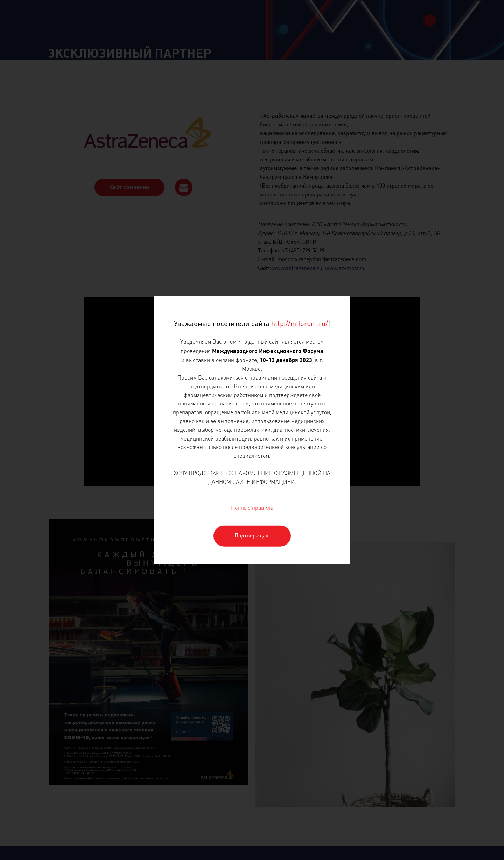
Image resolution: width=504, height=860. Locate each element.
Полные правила (252, 509)
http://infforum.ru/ (300, 324)
